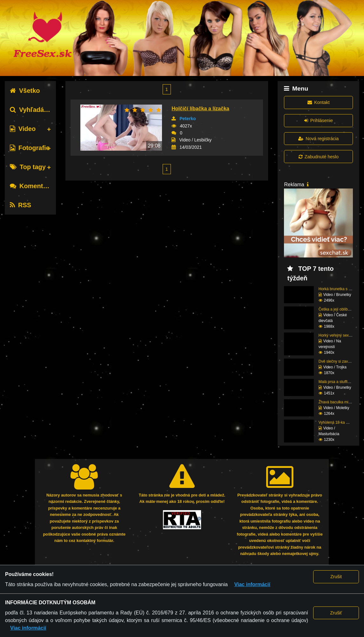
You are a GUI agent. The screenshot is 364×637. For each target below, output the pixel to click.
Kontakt (319, 102)
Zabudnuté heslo (319, 157)
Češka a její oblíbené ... (338, 309)
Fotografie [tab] (30, 148)
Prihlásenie (319, 120)
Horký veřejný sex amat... (340, 335)
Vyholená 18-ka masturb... (341, 422)
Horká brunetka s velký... (340, 289)
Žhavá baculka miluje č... (340, 402)
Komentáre (31, 186)
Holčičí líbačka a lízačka (200, 109)
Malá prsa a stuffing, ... (338, 382)
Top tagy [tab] (28, 167)
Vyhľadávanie (35, 110)
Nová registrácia (318, 139)
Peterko (188, 119)
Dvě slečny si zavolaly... (339, 361)
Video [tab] (23, 129)
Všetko (25, 91)
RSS (20, 205)
